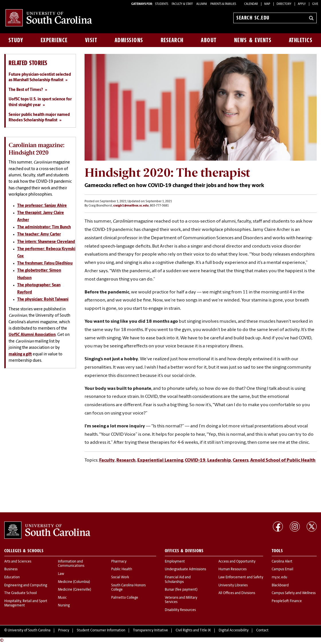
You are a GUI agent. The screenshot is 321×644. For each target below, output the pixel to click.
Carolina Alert (282, 562)
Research (172, 40)
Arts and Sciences (18, 562)
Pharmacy (119, 562)
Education (12, 577)
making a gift (20, 354)
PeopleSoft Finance (287, 601)
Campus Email (282, 569)
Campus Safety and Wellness (294, 593)
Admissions (129, 40)
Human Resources (232, 569)
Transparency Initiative (150, 631)
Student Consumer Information (101, 631)
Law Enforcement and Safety (241, 577)
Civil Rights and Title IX (193, 631)
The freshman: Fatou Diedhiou (45, 263)
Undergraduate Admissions (185, 569)
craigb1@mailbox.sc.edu (131, 206)
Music (62, 598)
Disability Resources (180, 610)
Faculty (107, 460)
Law (61, 574)
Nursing (64, 606)
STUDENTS (162, 4)
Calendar (251, 4)
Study (16, 40)
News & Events (253, 40)
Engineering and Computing (26, 585)
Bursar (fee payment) (181, 590)
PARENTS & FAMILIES (223, 4)
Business (11, 569)
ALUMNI (202, 4)
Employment (175, 562)
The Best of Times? (26, 90)
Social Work (120, 577)
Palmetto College (125, 598)
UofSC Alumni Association (32, 335)
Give (315, 4)
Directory (284, 4)
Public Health (122, 569)
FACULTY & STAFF (182, 4)
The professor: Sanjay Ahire (42, 206)
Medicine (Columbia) (74, 582)
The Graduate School (20, 593)
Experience (54, 40)
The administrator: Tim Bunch (44, 227)
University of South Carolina (29, 631)
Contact (262, 631)
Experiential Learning (160, 460)
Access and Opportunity (237, 562)
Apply (302, 4)
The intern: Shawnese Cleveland (46, 242)
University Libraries (233, 585)
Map (267, 4)
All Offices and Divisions (237, 593)
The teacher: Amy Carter (39, 235)
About (209, 40)
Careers (241, 460)
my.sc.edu (279, 577)
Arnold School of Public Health (283, 460)
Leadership (219, 460)
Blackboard (280, 585)
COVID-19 (195, 460)
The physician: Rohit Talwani (43, 300)
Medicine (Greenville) (75, 590)
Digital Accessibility (234, 631)
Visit (91, 40)
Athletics (301, 40)
